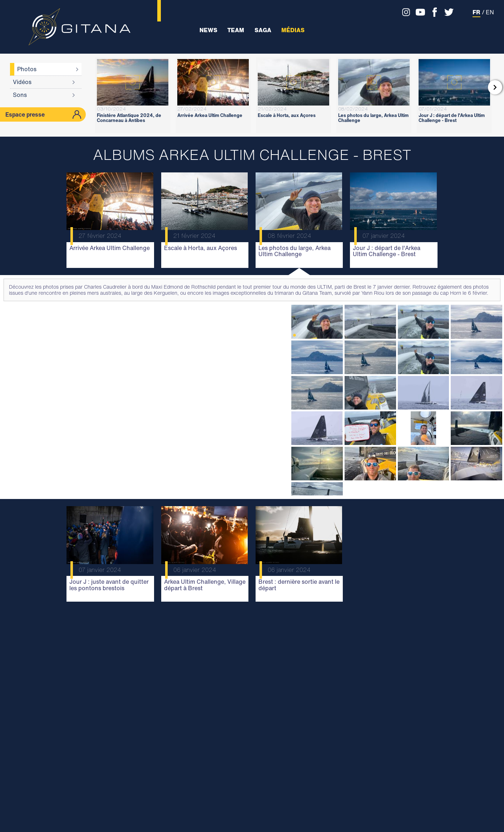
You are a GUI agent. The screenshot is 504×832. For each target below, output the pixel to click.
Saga (263, 30)
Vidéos (22, 82)
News (208, 30)
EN (490, 12)
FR (476, 12)
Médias (293, 30)
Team (236, 30)
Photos (27, 69)
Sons (20, 95)
